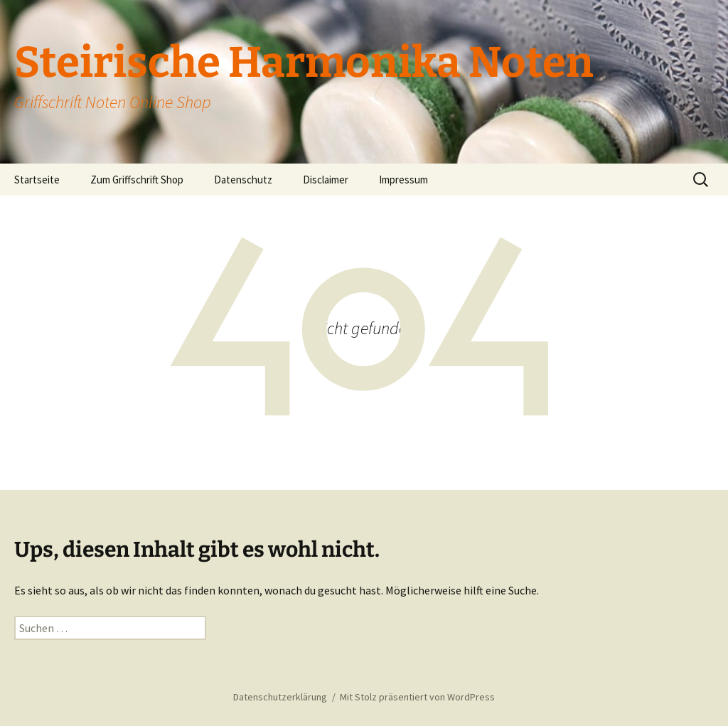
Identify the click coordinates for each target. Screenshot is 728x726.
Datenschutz (243, 180)
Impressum (403, 180)
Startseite (37, 180)
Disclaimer (326, 180)
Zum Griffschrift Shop (137, 180)
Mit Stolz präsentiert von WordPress (417, 697)
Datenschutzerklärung (280, 697)
